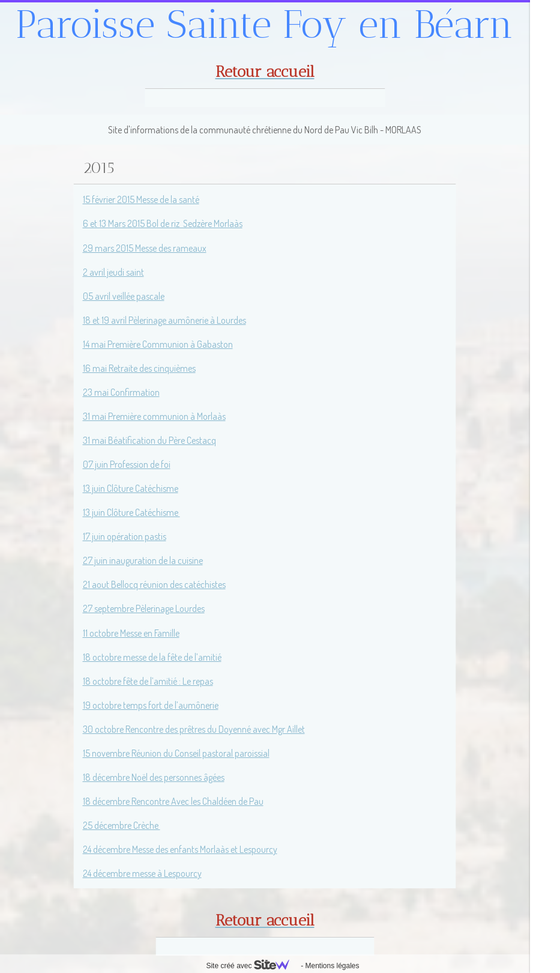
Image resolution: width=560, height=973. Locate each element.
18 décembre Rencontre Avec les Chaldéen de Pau (173, 801)
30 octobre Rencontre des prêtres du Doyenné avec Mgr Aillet (194, 729)
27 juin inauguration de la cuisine (143, 560)
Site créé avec (252, 966)
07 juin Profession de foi (127, 464)
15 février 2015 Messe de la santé (141, 199)
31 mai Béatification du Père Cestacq (149, 440)
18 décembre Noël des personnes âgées (154, 777)
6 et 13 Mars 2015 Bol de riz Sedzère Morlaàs (163, 223)
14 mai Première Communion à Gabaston (158, 344)
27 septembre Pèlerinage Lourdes (144, 608)
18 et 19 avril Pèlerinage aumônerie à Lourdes (164, 320)
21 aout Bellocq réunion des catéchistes (154, 584)
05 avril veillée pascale (124, 296)
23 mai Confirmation (121, 392)
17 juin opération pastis (125, 536)
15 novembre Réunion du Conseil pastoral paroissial (176, 753)
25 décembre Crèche (122, 825)
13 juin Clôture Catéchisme (131, 488)
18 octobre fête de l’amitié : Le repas (148, 681)
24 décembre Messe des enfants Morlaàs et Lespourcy (180, 849)
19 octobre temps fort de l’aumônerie (151, 705)
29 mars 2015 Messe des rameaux (145, 248)
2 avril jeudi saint (113, 272)
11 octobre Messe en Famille (131, 633)
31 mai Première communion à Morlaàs (154, 416)
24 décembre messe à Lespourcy (142, 873)
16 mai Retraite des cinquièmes (139, 368)
